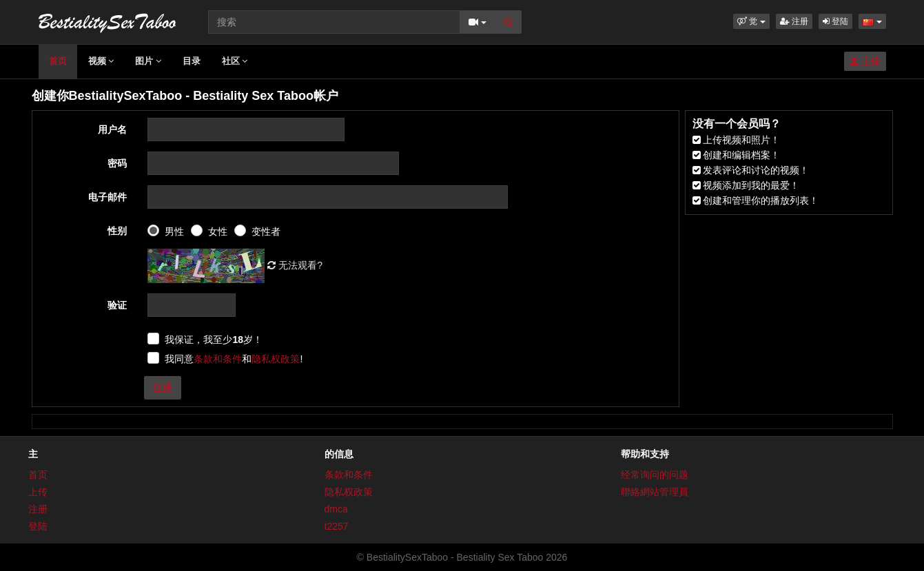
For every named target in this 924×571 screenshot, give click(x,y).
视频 (101, 61)
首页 (58, 61)
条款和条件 (218, 359)
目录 (192, 61)
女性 (218, 231)
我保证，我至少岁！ (214, 340)
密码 (117, 163)
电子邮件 (107, 197)
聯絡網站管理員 (655, 492)
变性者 (266, 231)
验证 (117, 305)
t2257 (337, 526)
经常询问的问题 (655, 475)
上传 (865, 61)
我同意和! (234, 359)
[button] (751, 21)
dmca (336, 509)
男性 (174, 231)
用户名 (112, 129)
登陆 (835, 21)
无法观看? (295, 265)
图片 (148, 61)
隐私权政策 (276, 359)
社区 (235, 61)
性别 (117, 231)
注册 (794, 21)
